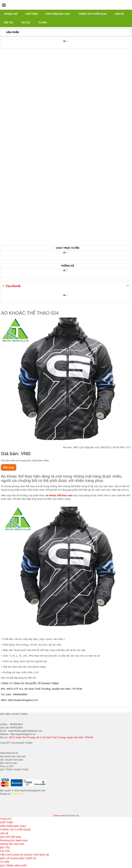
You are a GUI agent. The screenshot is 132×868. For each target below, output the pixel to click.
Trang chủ (6, 819)
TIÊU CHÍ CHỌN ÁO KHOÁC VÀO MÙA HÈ (25, 855)
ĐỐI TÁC (5, 848)
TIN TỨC (5, 851)
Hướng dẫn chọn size (12, 844)
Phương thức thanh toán (14, 840)
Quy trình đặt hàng (10, 837)
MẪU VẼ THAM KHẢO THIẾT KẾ (18, 858)
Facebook (13, 286)
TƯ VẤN (5, 862)
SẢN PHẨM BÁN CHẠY (13, 826)
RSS (128, 447)
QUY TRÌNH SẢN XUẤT (13, 866)
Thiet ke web (59, 816)
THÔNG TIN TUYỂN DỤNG (15, 830)
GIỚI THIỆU (7, 822)
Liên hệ (4, 833)
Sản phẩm (12, 32)
